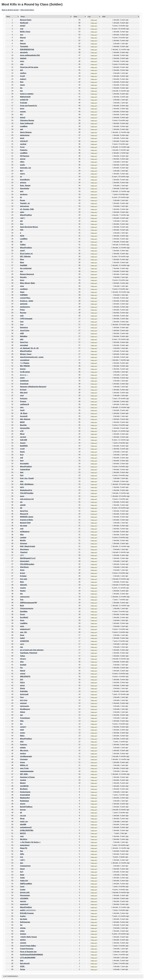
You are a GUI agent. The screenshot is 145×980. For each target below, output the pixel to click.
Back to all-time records (10, 10)
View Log (94, 20)
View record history (27, 10)
